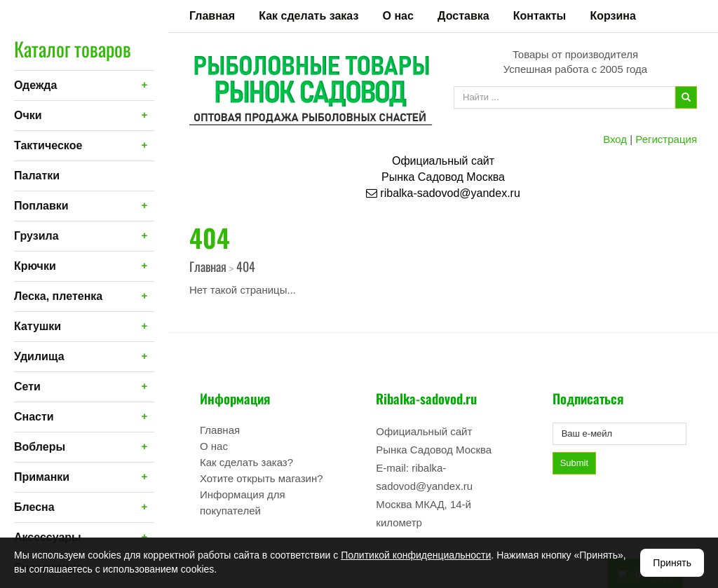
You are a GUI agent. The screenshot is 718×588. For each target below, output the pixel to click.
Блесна (34, 507)
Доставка (463, 16)
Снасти (34, 417)
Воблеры (40, 447)
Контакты (540, 16)
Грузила (36, 236)
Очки (28, 115)
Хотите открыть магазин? (262, 478)
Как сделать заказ (309, 16)
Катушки (38, 326)
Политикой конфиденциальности (416, 555)
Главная (212, 16)
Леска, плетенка (58, 296)
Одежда (35, 85)
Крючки (35, 266)
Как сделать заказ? (246, 462)
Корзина (612, 16)
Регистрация (666, 139)
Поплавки (41, 206)
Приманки (42, 477)
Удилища (39, 356)
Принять (672, 563)
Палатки (37, 176)
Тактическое (48, 145)
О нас (398, 16)
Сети (27, 387)
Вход (615, 139)
